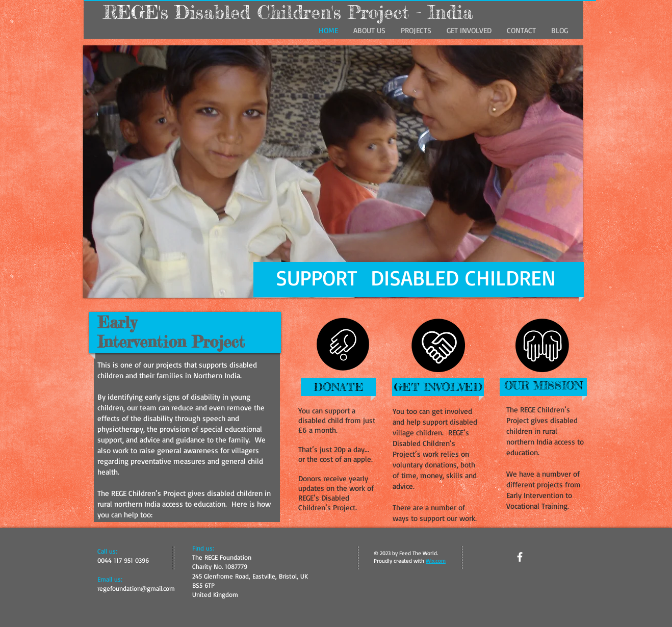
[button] (333, 172)
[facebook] (520, 557)
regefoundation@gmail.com (136, 588)
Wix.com (436, 561)
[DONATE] (338, 387)
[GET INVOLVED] (438, 387)
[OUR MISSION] (543, 386)
